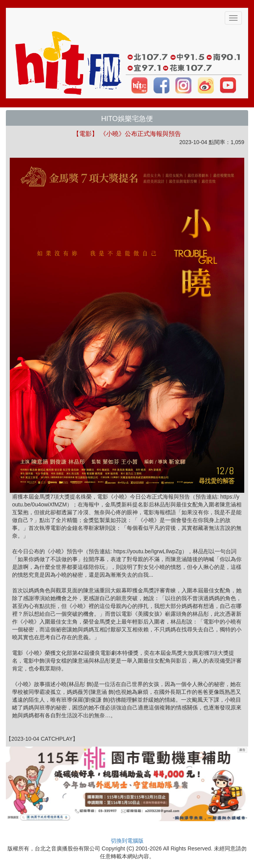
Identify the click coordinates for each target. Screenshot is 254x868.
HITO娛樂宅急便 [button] (127, 119)
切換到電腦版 (127, 841)
